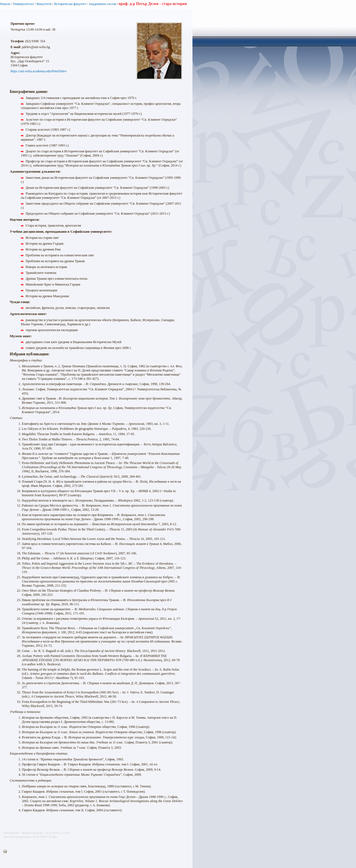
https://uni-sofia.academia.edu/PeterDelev (39, 71)
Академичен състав (102, 4)
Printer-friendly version (6, 852)
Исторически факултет (70, 4)
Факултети (44, 4)
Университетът (23, 4)
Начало (5, 4)
